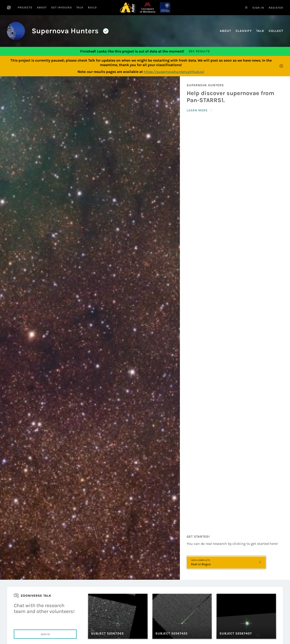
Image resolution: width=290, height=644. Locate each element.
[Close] (281, 66)
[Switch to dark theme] (246, 7)
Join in (45, 634)
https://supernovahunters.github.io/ (174, 72)
